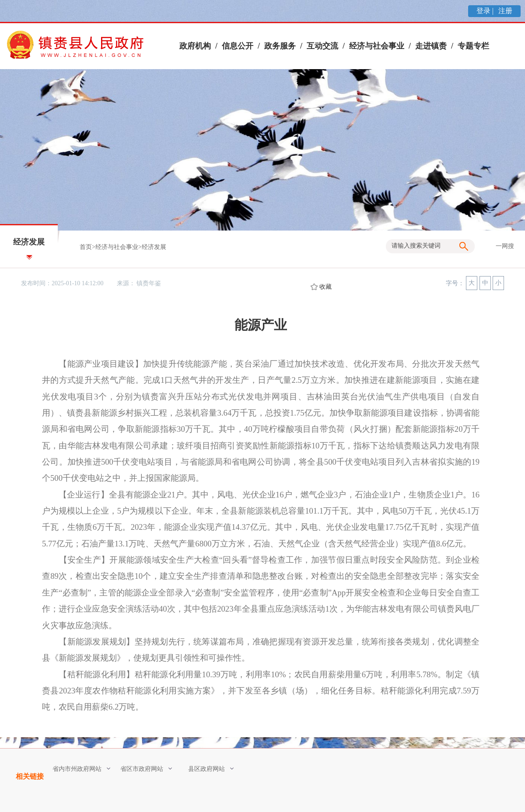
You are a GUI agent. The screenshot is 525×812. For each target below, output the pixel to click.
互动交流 (322, 46)
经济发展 (154, 247)
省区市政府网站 (146, 769)
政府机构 (195, 46)
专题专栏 (473, 46)
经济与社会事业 (377, 46)
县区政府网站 (211, 769)
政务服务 (280, 46)
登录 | (486, 11)
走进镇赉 (431, 46)
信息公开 (238, 46)
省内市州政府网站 (81, 769)
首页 (86, 247)
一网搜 (505, 246)
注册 (504, 11)
